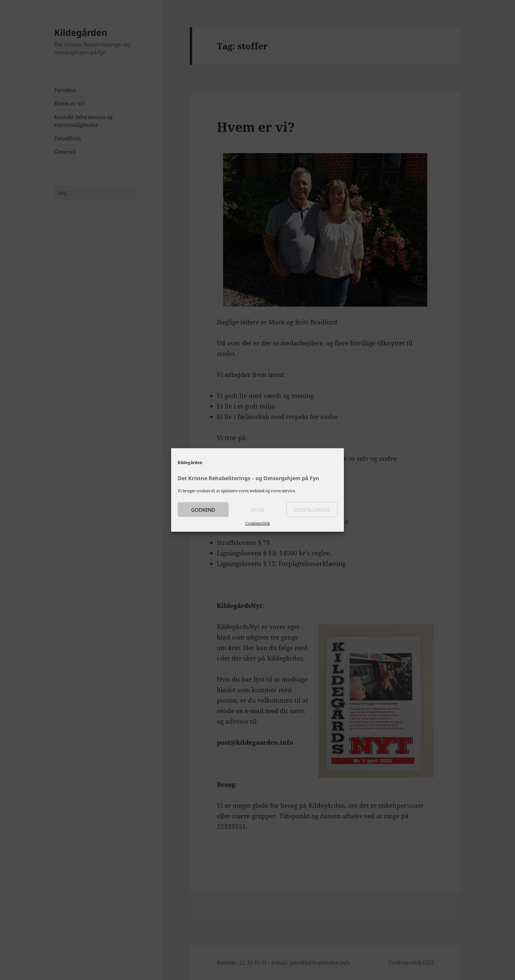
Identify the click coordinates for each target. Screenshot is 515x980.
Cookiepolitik (258, 523)
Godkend (203, 509)
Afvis (257, 509)
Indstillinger (312, 509)
